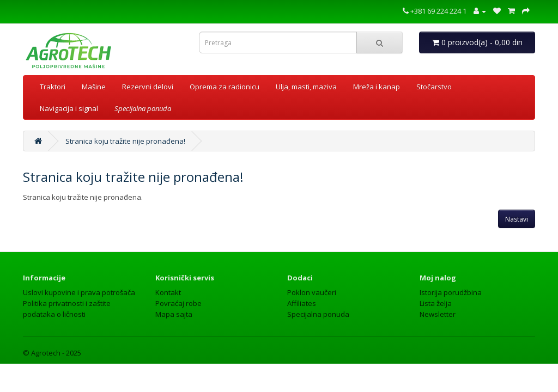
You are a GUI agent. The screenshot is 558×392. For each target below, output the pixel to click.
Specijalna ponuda (318, 314)
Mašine (94, 87)
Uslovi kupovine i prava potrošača (79, 292)
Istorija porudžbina (451, 292)
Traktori (53, 87)
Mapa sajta (174, 314)
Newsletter (438, 314)
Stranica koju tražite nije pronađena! (125, 141)
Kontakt (168, 292)
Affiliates (302, 303)
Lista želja (436, 303)
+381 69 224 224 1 (435, 11)
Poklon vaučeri (312, 292)
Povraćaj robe (178, 303)
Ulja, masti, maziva (306, 87)
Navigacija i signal (69, 108)
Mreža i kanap (377, 87)
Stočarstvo (434, 87)
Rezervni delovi (148, 87)
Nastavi (517, 219)
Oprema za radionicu (225, 87)
